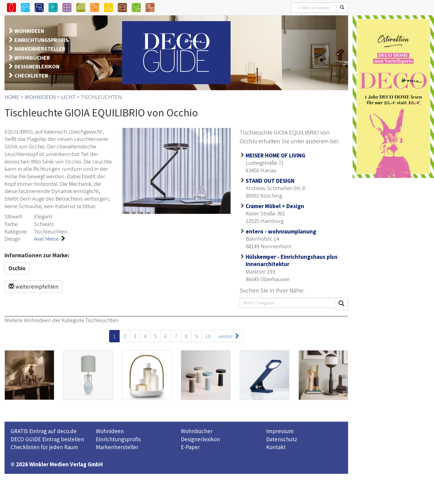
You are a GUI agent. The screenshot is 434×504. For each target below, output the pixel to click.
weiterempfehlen (33, 287)
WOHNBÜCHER (32, 58)
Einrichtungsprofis (118, 439)
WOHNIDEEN (29, 31)
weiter (229, 336)
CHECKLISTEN (31, 76)
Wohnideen (110, 431)
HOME (12, 97)
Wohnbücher (197, 431)
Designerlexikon (200, 439)
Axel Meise (46, 239)
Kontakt (276, 447)
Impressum (280, 431)
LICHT (68, 97)
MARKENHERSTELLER (40, 49)
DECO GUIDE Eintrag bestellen (47, 439)
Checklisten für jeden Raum (44, 447)
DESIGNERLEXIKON (37, 67)
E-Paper (190, 447)
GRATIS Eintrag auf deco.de (44, 431)
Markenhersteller (117, 447)
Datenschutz (282, 439)
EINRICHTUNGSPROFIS (41, 40)
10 (208, 336)
